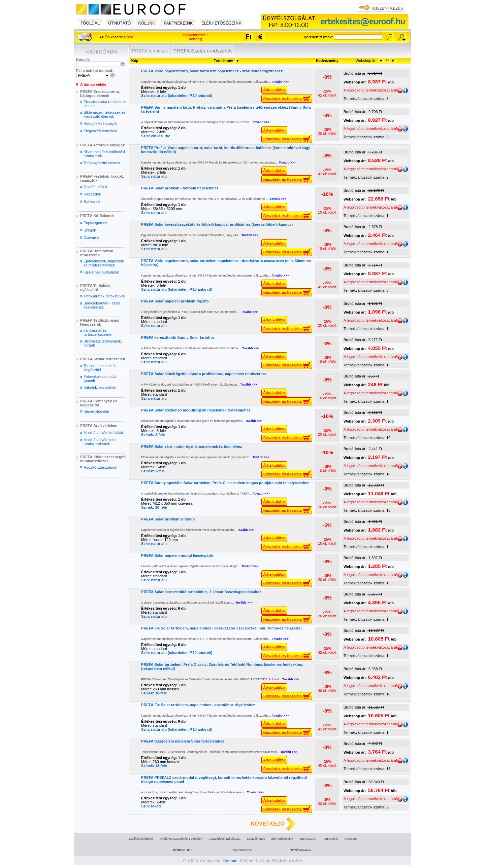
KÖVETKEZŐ (268, 824)
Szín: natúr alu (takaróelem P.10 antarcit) (177, 96)
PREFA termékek (150, 51)
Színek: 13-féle (154, 766)
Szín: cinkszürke (156, 136)
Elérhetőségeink (282, 839)
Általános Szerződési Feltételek (181, 839)
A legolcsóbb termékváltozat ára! (373, 90)
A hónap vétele (93, 84)
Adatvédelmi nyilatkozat (224, 839)
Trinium (229, 861)
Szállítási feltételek (141, 839)
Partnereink (330, 839)
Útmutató (350, 839)
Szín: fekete (151, 806)
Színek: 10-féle (154, 507)
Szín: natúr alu (154, 176)
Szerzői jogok (256, 839)
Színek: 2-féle (153, 435)
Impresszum (308, 839)
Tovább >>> (280, 82)
